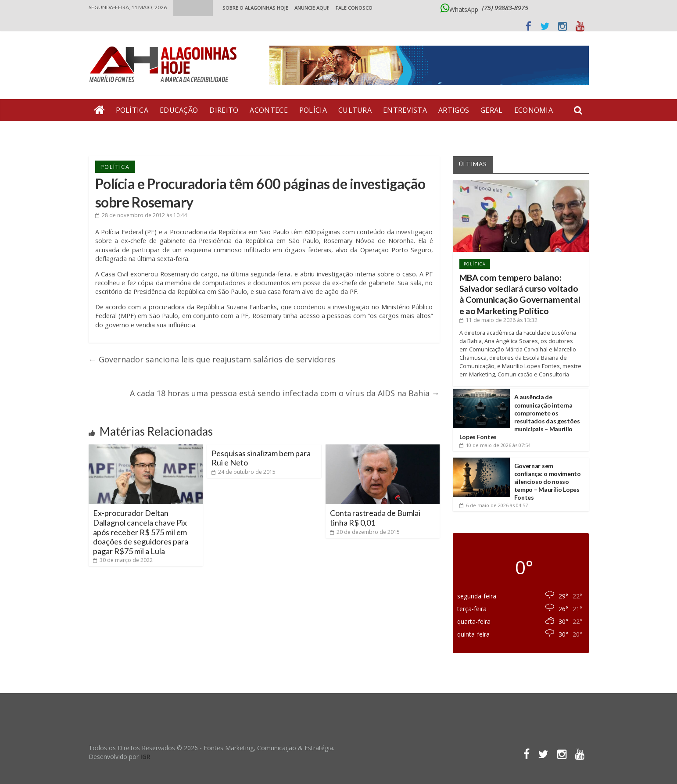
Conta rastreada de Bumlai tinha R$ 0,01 (375, 518)
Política (132, 110)
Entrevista (405, 110)
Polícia (313, 110)
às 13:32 (498, 320)
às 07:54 (495, 445)
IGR (145, 757)
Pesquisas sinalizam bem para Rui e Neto (261, 458)
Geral (492, 110)
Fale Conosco (354, 8)
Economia (534, 110)
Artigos (454, 110)
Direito (224, 110)
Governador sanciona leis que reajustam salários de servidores (212, 359)
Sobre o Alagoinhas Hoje (255, 8)
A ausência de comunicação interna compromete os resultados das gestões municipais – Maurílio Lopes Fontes (520, 417)
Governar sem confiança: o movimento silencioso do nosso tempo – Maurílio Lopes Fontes (548, 482)
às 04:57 (494, 505)
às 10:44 (141, 215)
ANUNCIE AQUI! (312, 8)
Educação (179, 110)
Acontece (269, 110)
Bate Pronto (120, 132)
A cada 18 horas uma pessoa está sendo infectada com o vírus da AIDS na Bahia (285, 393)
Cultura (355, 110)
